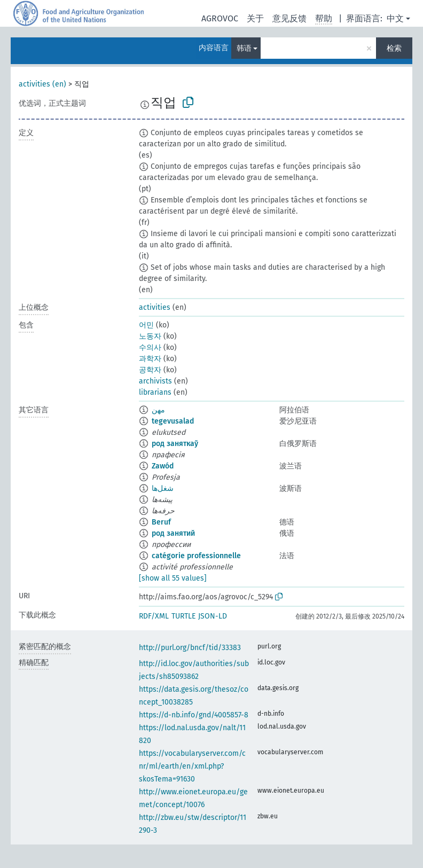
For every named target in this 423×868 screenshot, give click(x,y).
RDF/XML (154, 616)
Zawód (163, 466)
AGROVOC (220, 18)
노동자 (150, 336)
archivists (155, 381)
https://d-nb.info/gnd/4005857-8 (194, 715)
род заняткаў (175, 444)
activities (155, 307)
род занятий (173, 533)
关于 (255, 18)
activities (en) (42, 84)
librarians (155, 392)
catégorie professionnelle (196, 556)
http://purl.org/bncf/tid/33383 (190, 648)
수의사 (150, 347)
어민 (146, 325)
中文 (395, 18)
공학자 (150, 370)
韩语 (244, 48)
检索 (394, 48)
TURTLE (183, 616)
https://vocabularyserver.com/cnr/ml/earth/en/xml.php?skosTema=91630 (192, 766)
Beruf (161, 522)
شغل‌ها (163, 488)
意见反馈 (289, 18)
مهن (158, 410)
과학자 (150, 359)
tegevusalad (173, 421)
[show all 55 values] (173, 578)
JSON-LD (213, 616)
